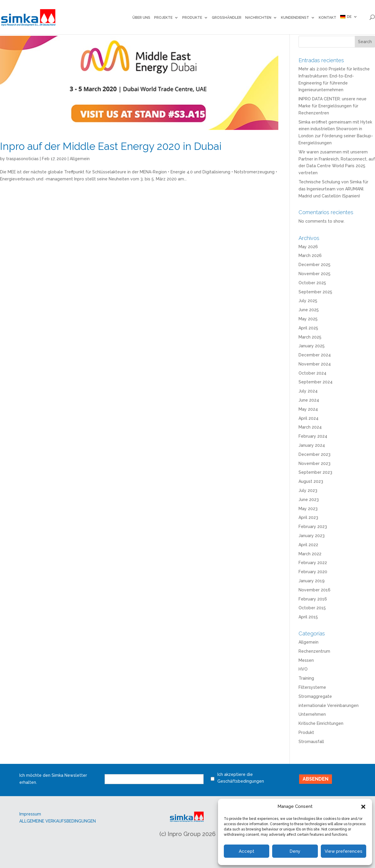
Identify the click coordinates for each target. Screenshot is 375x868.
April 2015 (308, 617)
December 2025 (315, 265)
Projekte (163, 18)
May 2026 (308, 247)
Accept (247, 851)
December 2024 (315, 355)
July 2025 (308, 301)
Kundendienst (295, 18)
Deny (295, 851)
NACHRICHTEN (258, 18)
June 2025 (309, 310)
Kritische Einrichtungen (321, 723)
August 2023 (311, 481)
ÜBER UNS (141, 18)
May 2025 (308, 319)
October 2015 (312, 608)
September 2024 (316, 382)
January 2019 (312, 581)
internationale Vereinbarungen (329, 705)
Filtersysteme (312, 687)
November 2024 (315, 364)
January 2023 (312, 536)
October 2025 (312, 283)
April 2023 (308, 517)
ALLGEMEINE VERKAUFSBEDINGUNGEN (58, 821)
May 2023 (308, 509)
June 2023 (309, 500)
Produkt (306, 732)
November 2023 (315, 463)
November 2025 (315, 274)
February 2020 (313, 572)
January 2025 (312, 346)
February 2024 (313, 436)
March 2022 (310, 554)
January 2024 (312, 445)
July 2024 (308, 391)
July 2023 (308, 490)
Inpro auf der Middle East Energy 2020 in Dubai (111, 146)
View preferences (344, 851)
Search (365, 42)
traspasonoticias (22, 159)
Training (306, 678)
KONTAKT (328, 18)
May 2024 (308, 409)
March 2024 (310, 427)
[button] (363, 807)
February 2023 (313, 527)
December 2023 (315, 454)
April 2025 (308, 328)
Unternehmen (312, 714)
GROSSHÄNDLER (227, 18)
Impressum (30, 814)
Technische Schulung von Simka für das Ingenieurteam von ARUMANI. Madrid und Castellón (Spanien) (333, 189)
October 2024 (312, 373)
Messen (306, 660)
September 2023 (315, 472)
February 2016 (313, 599)
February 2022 (313, 563)
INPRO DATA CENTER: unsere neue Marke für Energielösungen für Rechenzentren (333, 106)
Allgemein (80, 159)
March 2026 (310, 256)
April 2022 (308, 545)
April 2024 (308, 418)
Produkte (192, 18)
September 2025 (315, 292)
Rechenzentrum (314, 651)
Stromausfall (311, 742)
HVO (303, 669)
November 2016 (315, 590)
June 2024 (309, 400)
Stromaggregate (315, 696)
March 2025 (310, 337)
